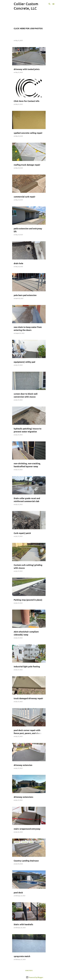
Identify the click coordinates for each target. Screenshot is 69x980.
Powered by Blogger (34, 977)
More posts (29, 970)
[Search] (49, 4)
